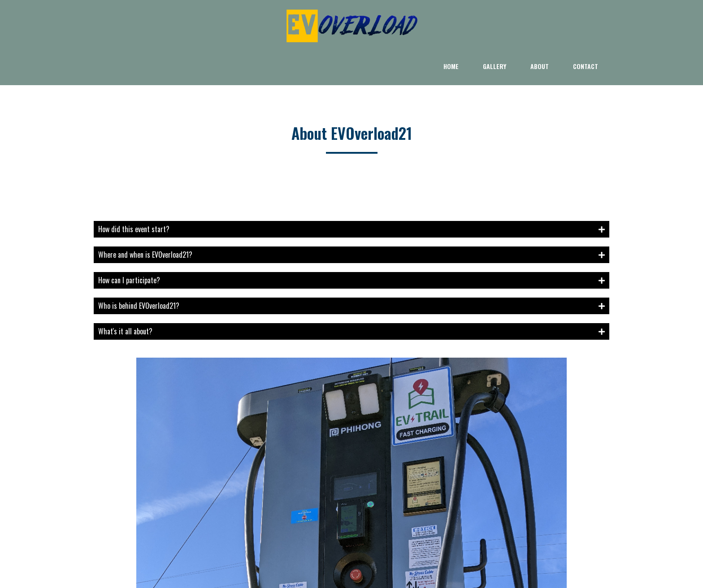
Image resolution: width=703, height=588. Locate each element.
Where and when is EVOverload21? (145, 218)
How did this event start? (134, 192)
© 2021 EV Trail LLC (352, 557)
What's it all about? (125, 294)
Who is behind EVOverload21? (139, 269)
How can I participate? (129, 243)
